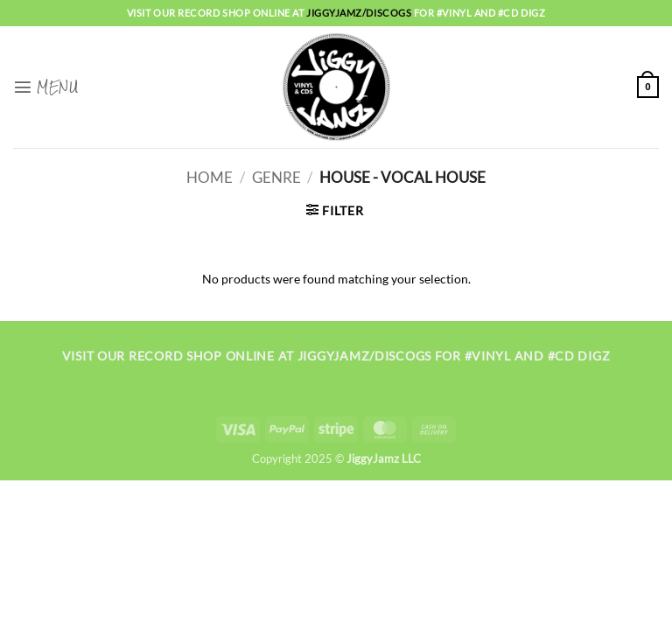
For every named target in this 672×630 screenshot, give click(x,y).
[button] (45, 87)
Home (210, 178)
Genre (276, 178)
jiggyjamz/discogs (360, 13)
